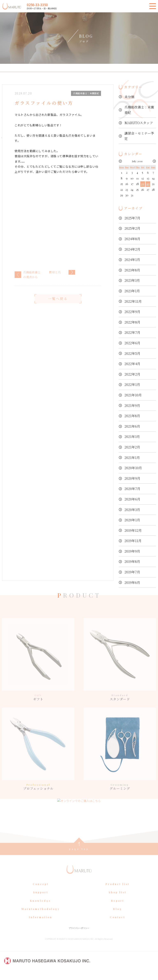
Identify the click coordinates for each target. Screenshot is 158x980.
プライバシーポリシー (79, 935)
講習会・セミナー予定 (139, 136)
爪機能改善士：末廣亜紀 (139, 110)
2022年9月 (132, 312)
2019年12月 (133, 530)
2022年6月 (132, 343)
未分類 (129, 97)
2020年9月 (132, 478)
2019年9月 (132, 551)
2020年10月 (133, 468)
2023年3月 (132, 280)
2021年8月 (132, 416)
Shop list (117, 900)
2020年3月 (132, 510)
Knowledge (41, 908)
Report (118, 908)
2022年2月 (132, 374)
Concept (41, 891)
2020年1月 (132, 520)
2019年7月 (132, 572)
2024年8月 (132, 239)
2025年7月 (132, 218)
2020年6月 (132, 499)
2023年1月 (132, 291)
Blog (118, 916)
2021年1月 (132, 458)
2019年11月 (133, 541)
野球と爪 (55, 280)
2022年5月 (132, 353)
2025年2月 (132, 228)
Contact (117, 924)
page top (79, 856)
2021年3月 (132, 437)
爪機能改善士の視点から (32, 282)
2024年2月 (132, 249)
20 (148, 184)
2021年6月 (132, 426)
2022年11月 (133, 301)
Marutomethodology (41, 916)
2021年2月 (132, 447)
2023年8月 (132, 270)
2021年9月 (132, 406)
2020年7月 (132, 489)
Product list (117, 891)
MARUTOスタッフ (139, 123)
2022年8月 (132, 322)
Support (41, 900)
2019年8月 (132, 562)
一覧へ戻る (58, 306)
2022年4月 (132, 364)
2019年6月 (132, 583)
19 (143, 184)
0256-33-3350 (37, 5)
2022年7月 (132, 332)
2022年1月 (132, 385)
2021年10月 (133, 395)
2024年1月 (132, 260)
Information (41, 924)
